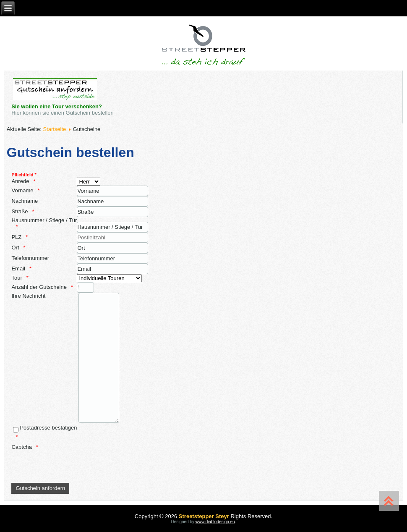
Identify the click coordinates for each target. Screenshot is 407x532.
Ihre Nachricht (28, 296)
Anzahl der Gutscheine (39, 287)
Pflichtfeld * (24, 175)
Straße (20, 211)
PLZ (16, 237)
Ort (15, 248)
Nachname (25, 201)
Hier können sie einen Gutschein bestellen (63, 113)
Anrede (20, 181)
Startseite (54, 129)
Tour (17, 278)
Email (18, 269)
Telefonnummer (30, 258)
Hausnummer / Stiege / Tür (44, 220)
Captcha (21, 447)
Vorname (22, 190)
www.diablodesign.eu (215, 522)
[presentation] (75, 466)
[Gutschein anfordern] (40, 488)
